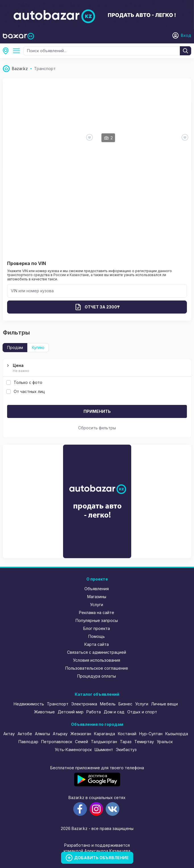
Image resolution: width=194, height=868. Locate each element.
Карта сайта (97, 644)
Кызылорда (177, 734)
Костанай (127, 734)
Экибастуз (126, 750)
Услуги (97, 605)
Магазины (97, 597)
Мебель (108, 704)
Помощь (97, 636)
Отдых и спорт (142, 712)
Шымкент (104, 750)
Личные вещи (164, 704)
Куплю (38, 347)
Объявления (97, 589)
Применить (97, 411)
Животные (44, 712)
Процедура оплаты (97, 676)
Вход (186, 35)
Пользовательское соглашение (97, 668)
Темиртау (144, 742)
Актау (9, 734)
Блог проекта (97, 628)
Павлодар (28, 742)
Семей (82, 742)
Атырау (60, 734)
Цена (96, 368)
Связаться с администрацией (97, 652)
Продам (15, 347)
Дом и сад (114, 712)
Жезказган (81, 734)
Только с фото (24, 382)
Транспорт (18, 51)
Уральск (165, 742)
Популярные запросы (97, 620)
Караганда (105, 734)
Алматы (42, 734)
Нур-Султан (151, 734)
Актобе (25, 734)
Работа (94, 712)
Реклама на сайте (97, 612)
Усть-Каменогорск (7, 51)
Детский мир (71, 712)
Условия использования (97, 660)
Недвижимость (29, 704)
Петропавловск (57, 742)
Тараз (126, 742)
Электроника (84, 704)
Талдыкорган (104, 742)
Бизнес (125, 704)
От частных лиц (26, 391)
